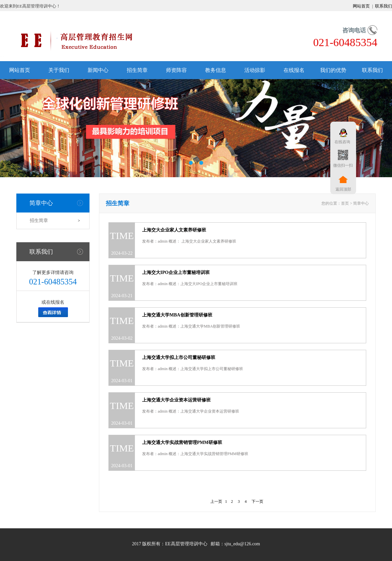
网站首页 (362, 6)
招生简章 (137, 70)
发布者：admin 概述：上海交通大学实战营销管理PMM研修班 (195, 454)
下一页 (257, 501)
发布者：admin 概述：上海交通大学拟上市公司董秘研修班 (193, 369)
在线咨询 (341, 142)
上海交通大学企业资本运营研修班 (176, 400)
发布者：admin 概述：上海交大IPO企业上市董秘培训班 (190, 284)
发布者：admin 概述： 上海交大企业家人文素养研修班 (189, 241)
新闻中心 (98, 70)
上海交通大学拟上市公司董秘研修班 (179, 357)
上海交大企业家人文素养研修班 (174, 230)
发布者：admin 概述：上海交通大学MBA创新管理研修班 (191, 326)
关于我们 (59, 70)
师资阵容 (176, 70)
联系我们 (383, 6)
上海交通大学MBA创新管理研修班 (177, 315)
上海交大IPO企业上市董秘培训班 (176, 272)
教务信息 (216, 70)
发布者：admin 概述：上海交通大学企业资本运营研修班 (191, 411)
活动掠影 (255, 70)
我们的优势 (333, 70)
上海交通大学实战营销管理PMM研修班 (182, 442)
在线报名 (294, 70)
